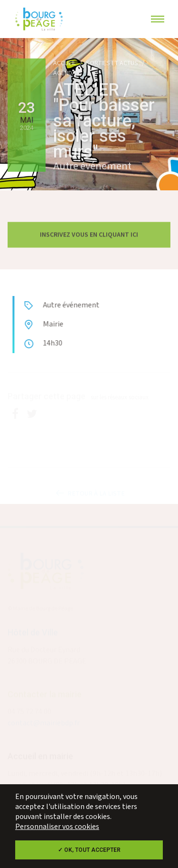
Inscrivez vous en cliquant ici (89, 237)
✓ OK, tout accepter (89, 850)
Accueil (65, 63)
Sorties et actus (112, 63)
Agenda (65, 73)
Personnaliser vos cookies (57, 827)
